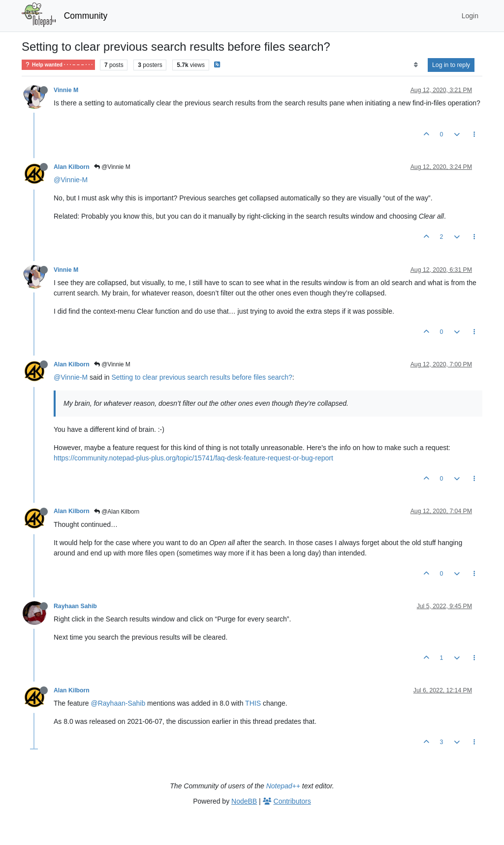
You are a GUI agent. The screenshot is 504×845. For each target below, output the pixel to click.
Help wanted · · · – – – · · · (58, 65)
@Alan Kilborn (117, 512)
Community (86, 16)
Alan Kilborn (72, 167)
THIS (253, 703)
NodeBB (244, 801)
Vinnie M (66, 90)
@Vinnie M (112, 167)
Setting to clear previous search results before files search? (202, 377)
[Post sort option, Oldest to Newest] (416, 65)
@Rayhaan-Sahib (118, 703)
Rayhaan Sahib (75, 606)
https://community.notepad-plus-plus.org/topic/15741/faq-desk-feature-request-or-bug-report (193, 458)
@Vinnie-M (71, 180)
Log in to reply (451, 65)
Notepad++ (283, 786)
